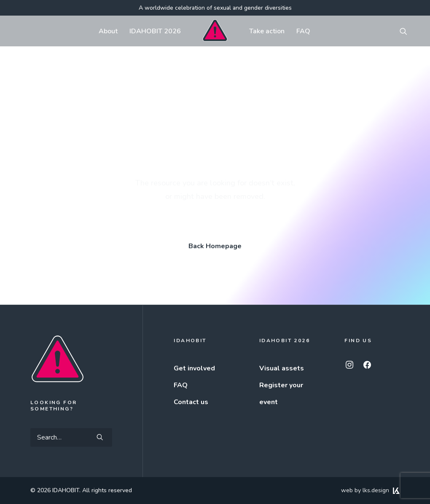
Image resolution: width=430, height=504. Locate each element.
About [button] (108, 31)
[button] (407, 31)
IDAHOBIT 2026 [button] (155, 31)
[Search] (71, 437)
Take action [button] (267, 31)
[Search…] (71, 437)
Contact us (191, 402)
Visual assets (282, 368)
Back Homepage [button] (215, 246)
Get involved (194, 368)
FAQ (303, 31)
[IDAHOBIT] (215, 31)
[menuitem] (108, 31)
